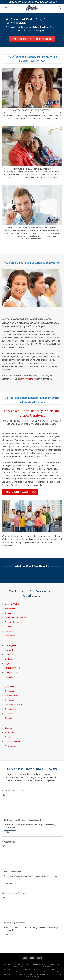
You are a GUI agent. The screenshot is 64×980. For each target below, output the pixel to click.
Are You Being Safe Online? (14, 923)
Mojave (8, 663)
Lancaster (9, 631)
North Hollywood (12, 668)
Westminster (11, 746)
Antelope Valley (12, 604)
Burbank (8, 613)
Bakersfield (10, 609)
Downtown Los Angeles (15, 618)
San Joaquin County (13, 705)
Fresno (8, 627)
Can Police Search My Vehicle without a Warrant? (22, 820)
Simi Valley (10, 718)
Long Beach (10, 636)
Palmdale (9, 677)
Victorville (9, 732)
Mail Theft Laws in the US (14, 871)
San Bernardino (11, 696)
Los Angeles (10, 646)
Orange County (11, 673)
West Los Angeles (13, 742)
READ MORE (10, 832)
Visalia (8, 737)
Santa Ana (9, 691)
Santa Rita (9, 714)
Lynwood (9, 650)
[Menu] (6, 8)
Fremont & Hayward (13, 622)
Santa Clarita (10, 709)
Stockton (9, 728)
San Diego (9, 700)
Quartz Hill (9, 687)
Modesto (9, 659)
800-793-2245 (27, 379)
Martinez (9, 655)
